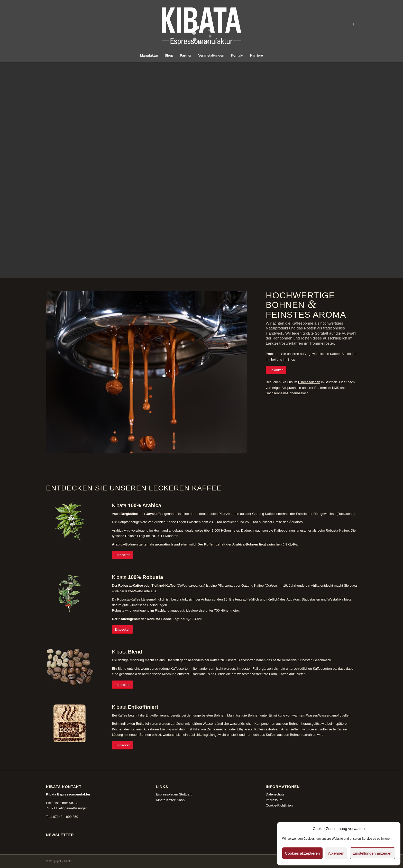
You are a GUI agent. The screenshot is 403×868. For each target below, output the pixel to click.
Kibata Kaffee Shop (170, 800)
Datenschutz (275, 794)
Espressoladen (309, 382)
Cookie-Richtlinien (279, 805)
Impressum (274, 800)
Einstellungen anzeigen (373, 853)
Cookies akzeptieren (303, 853)
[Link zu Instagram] (353, 24)
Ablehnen (336, 853)
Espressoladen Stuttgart (174, 794)
